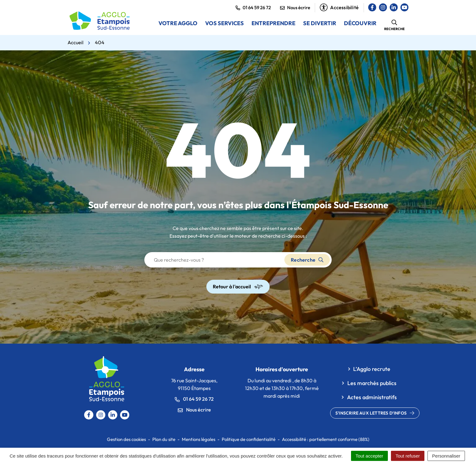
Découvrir (360, 23)
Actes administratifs (372, 397)
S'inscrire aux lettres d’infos (375, 413)
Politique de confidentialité (249, 439)
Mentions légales (199, 439)
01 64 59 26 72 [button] (253, 8)
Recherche (307, 260)
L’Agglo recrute (372, 369)
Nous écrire (295, 8)
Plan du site (164, 439)
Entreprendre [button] (273, 23)
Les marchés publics (372, 383)
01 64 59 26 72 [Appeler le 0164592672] (194, 399)
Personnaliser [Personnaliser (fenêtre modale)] (446, 456)
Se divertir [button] (320, 23)
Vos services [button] (224, 23)
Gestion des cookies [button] (126, 439)
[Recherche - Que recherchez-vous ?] (215, 260)
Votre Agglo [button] (178, 23)
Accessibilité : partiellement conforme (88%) (326, 439)
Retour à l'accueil (238, 287)
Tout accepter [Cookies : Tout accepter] (369, 456)
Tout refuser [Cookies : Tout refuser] (408, 456)
